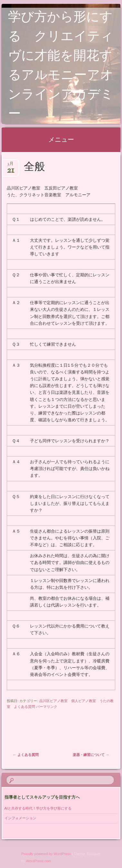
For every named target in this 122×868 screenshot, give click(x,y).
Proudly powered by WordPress (46, 854)
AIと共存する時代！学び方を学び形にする (40, 808)
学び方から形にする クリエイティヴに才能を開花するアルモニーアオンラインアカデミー (61, 66)
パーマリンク (47, 707)
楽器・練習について (91, 755)
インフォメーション (20, 818)
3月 (10, 166)
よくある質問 (26, 755)
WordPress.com (39, 861)
